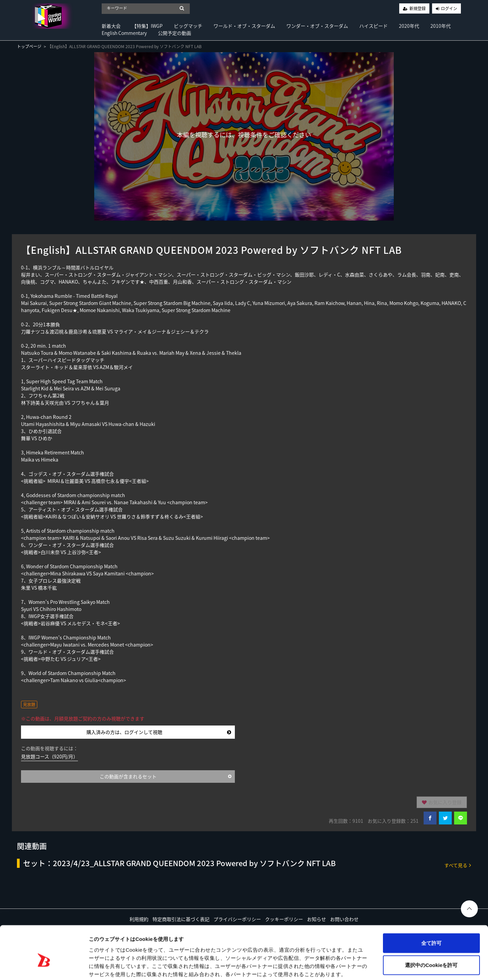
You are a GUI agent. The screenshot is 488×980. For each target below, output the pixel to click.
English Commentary (124, 33)
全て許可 (431, 908)
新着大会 (111, 26)
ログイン (449, 8)
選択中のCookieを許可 (431, 930)
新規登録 (418, 8)
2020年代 (409, 26)
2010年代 (441, 26)
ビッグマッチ (188, 26)
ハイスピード (373, 26)
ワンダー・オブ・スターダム (317, 26)
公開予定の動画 (175, 33)
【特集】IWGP (147, 26)
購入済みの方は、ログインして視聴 (159, 732)
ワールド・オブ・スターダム (244, 26)
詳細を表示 (327, 967)
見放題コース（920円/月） (49, 756)
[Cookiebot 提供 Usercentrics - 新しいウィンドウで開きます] (44, 967)
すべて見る (458, 865)
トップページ (29, 46)
